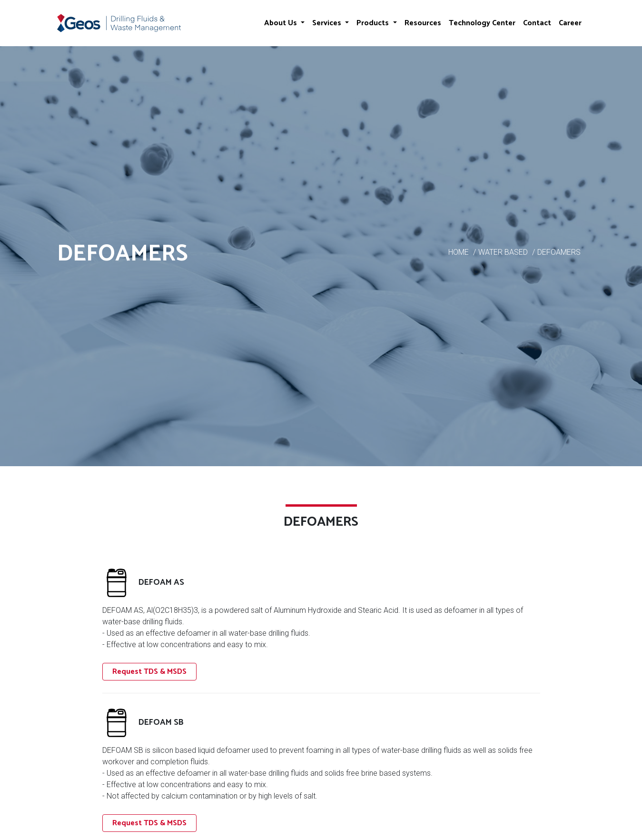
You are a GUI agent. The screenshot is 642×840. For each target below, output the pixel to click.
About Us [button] (281, 23)
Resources (423, 23)
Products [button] (374, 23)
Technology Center (482, 23)
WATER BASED (503, 252)
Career (570, 23)
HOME (459, 252)
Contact (537, 23)
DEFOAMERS (559, 252)
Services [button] (328, 23)
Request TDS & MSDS (149, 672)
